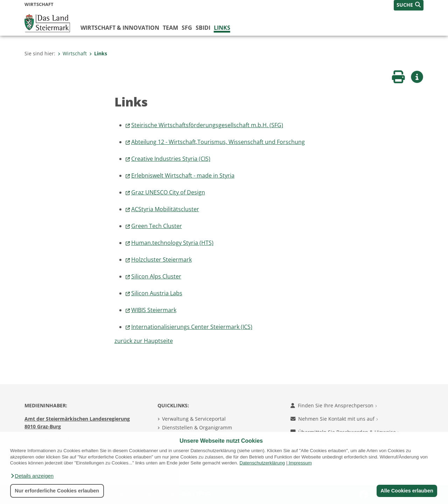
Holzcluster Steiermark (162, 260)
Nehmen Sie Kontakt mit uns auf (334, 419)
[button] (32, 476)
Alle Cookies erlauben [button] (407, 491)
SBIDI (203, 28)
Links (222, 28)
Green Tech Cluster (157, 226)
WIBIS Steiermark (154, 310)
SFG (187, 28)
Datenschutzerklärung (262, 463)
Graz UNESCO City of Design (168, 192)
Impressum (300, 463)
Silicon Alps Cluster (156, 276)
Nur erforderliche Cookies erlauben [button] (57, 491)
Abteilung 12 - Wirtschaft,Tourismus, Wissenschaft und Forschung (218, 142)
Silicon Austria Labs (157, 293)
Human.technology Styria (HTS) (172, 243)
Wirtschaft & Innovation (120, 28)
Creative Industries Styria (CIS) (171, 159)
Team (170, 28)
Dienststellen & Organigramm (197, 427)
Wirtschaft (72, 53)
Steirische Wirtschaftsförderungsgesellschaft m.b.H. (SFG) (207, 125)
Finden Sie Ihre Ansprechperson (334, 405)
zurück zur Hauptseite (144, 341)
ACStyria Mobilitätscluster (165, 209)
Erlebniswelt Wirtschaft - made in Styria (183, 175)
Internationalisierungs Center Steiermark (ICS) (192, 327)
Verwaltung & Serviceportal (194, 419)
